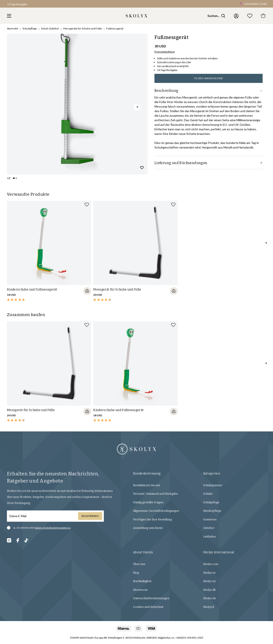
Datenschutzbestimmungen (151, 598)
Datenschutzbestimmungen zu (53, 528)
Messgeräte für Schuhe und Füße (83, 28)
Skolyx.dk (209, 590)
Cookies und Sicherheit (148, 607)
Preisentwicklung (165, 52)
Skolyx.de (210, 598)
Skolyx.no (210, 581)
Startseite (13, 28)
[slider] (77, 104)
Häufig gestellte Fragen (148, 502)
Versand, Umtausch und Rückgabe (156, 494)
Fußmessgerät (115, 28)
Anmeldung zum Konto (148, 528)
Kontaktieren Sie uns (147, 485)
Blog (136, 573)
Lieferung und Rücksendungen (209, 163)
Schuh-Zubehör (50, 28)
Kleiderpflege (212, 511)
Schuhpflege (30, 28)
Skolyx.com (211, 564)
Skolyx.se (209, 573)
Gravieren (210, 519)
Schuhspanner (213, 485)
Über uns (139, 564)
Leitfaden (209, 537)
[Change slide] (14, 178)
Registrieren (90, 516)
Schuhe (208, 494)
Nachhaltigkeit (142, 581)
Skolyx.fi (209, 607)
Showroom (140, 590)
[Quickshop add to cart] (87, 291)
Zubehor (209, 528)
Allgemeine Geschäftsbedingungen (156, 511)
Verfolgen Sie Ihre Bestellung (152, 519)
